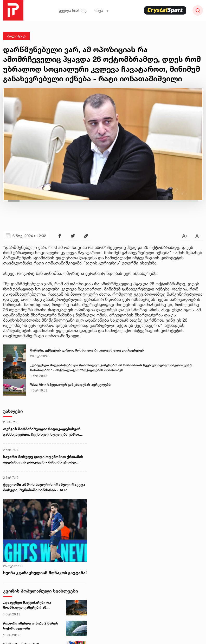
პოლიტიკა (16, 36)
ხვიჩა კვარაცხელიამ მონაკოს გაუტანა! (45, 573)
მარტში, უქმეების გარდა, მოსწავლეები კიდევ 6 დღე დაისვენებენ (87, 350)
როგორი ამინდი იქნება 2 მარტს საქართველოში (31, 626)
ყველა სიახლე (73, 11)
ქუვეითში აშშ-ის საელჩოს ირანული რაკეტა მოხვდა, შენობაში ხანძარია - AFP (44, 487)
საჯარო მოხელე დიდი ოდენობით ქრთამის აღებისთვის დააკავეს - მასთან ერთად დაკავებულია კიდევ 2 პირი (43, 460)
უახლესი (13, 411)
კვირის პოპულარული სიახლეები (41, 591)
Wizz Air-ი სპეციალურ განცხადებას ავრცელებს (70, 384)
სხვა (102, 11)
